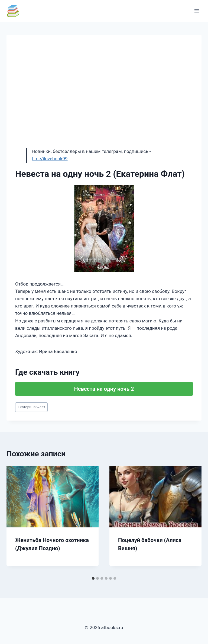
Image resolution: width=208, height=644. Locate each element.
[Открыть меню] (196, 11)
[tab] (93, 578)
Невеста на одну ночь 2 (104, 389)
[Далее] (192, 520)
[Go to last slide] (16, 520)
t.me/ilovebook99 (50, 159)
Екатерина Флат (31, 407)
